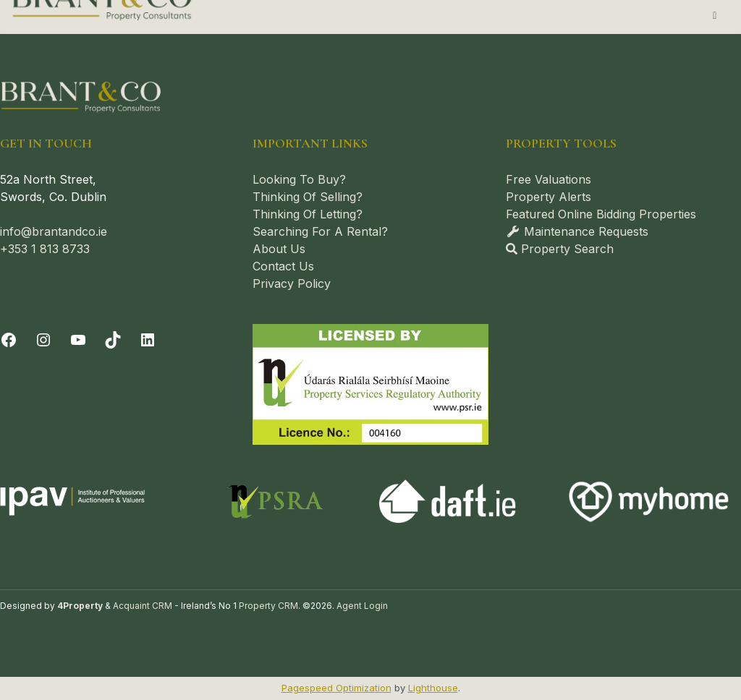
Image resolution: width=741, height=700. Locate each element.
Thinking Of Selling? (308, 197)
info (10, 231)
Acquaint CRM (143, 606)
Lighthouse (433, 688)
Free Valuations (549, 179)
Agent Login (362, 606)
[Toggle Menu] (715, 15)
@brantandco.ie (64, 231)
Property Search (560, 249)
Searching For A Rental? (320, 231)
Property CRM (268, 606)
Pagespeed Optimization (336, 688)
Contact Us (283, 266)
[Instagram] (43, 340)
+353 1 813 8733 (45, 249)
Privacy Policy (292, 283)
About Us (279, 249)
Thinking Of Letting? (308, 214)
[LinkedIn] (148, 340)
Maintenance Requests (577, 231)
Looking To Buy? (299, 179)
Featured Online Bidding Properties (601, 214)
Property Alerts (549, 197)
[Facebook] (9, 340)
